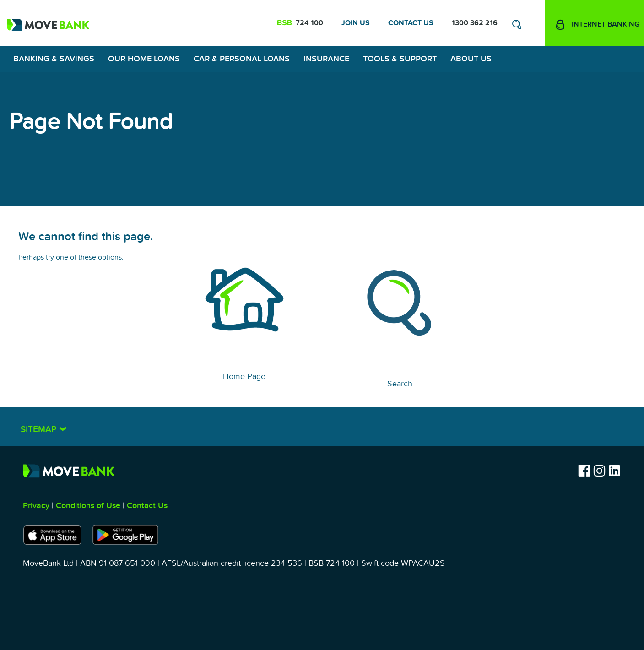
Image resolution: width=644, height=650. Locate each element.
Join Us (356, 23)
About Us (471, 59)
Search (400, 384)
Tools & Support (400, 59)
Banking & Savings (54, 59)
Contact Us (411, 23)
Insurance (326, 59)
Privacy (36, 506)
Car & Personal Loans (242, 59)
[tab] (322, 427)
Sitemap (40, 430)
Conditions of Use (88, 506)
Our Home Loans (144, 59)
